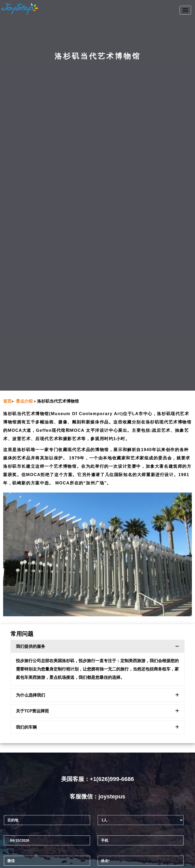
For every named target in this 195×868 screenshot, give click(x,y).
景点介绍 (24, 401)
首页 (7, 401)
